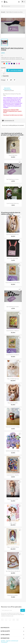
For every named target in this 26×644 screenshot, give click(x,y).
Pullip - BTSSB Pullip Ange (13, 379)
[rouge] (4, 64)
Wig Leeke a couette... (13, 403)
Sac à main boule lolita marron (13, 571)
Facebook (2, 620)
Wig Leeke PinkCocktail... (13, 499)
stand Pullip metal (13, 155)
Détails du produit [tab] (9, 91)
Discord (17, 620)
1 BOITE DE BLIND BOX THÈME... (13, 451)
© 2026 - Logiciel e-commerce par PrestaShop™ (10, 641)
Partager (7, 80)
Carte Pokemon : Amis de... (13, 475)
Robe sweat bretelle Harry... (13, 234)
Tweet (11, 80)
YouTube (6, 620)
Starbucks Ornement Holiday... (13, 427)
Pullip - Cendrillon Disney (13, 547)
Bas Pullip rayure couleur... (13, 179)
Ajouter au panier (15, 70)
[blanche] (2, 64)
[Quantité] (3, 70)
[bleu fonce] (14, 64)
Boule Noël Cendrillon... (13, 595)
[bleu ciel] (7, 64)
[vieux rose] (17, 64)
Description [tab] (7, 88)
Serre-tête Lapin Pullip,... (13, 258)
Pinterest (14, 80)
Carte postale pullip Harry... (13, 203)
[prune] (12, 64)
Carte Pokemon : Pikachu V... (13, 331)
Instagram (10, 620)
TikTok (14, 620)
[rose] (19, 64)
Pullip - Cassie (13, 523)
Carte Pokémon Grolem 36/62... (13, 283)
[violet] (9, 64)
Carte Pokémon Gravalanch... (13, 355)
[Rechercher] (13, 6)
